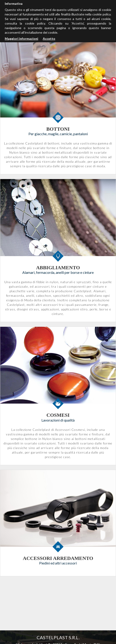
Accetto (49, 39)
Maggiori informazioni (21, 39)
